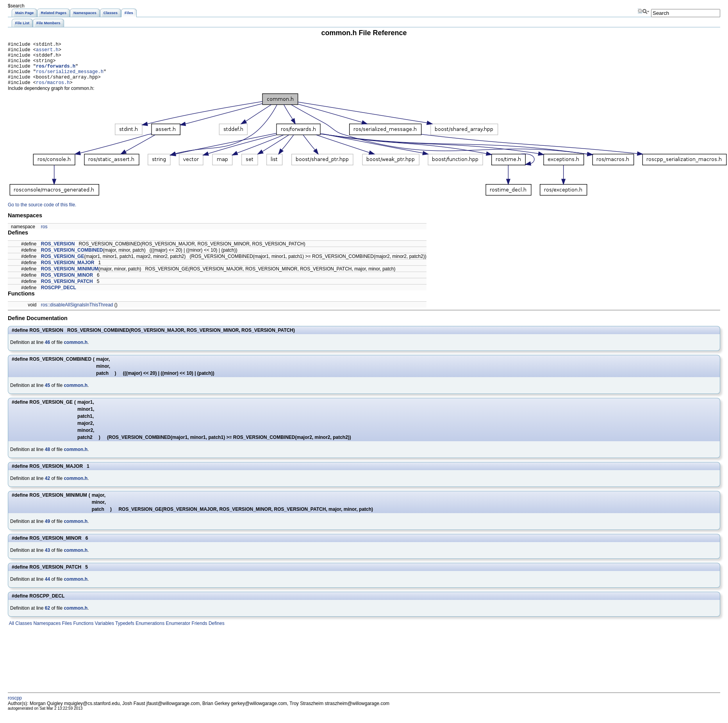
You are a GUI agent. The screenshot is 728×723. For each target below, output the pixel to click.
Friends (199, 633)
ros (44, 236)
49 (47, 531)
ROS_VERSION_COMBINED (72, 259)
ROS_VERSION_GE (63, 266)
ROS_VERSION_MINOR (67, 285)
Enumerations (149, 633)
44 (47, 589)
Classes (23, 633)
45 (47, 395)
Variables (103, 633)
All (11, 633)
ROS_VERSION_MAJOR (68, 272)
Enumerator (177, 633)
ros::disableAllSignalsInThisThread (77, 314)
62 (47, 617)
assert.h (47, 52)
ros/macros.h (53, 92)
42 (47, 488)
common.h (76, 352)
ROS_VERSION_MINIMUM (70, 278)
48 (47, 459)
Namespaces (46, 633)
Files (66, 633)
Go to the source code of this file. (42, 214)
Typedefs (124, 633)
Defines (216, 633)
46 (47, 352)
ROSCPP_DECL (59, 297)
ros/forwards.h (56, 72)
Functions (83, 633)
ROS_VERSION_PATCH (67, 291)
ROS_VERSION (58, 253)
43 (47, 560)
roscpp (15, 707)
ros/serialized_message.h (70, 78)
